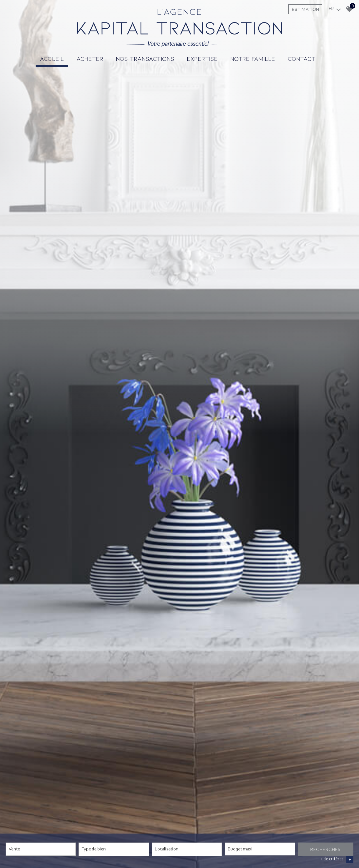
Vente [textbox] (14, 849)
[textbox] (114, 848)
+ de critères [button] (337, 859)
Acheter (90, 58)
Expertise (202, 58)
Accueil (52, 58)
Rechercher (325, 849)
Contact (302, 58)
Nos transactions (145, 58)
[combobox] (41, 849)
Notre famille (253, 58)
